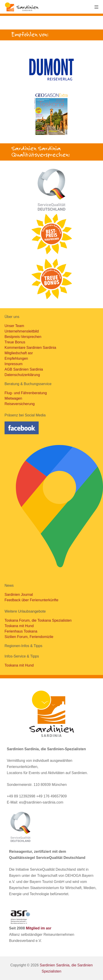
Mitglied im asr (39, 928)
